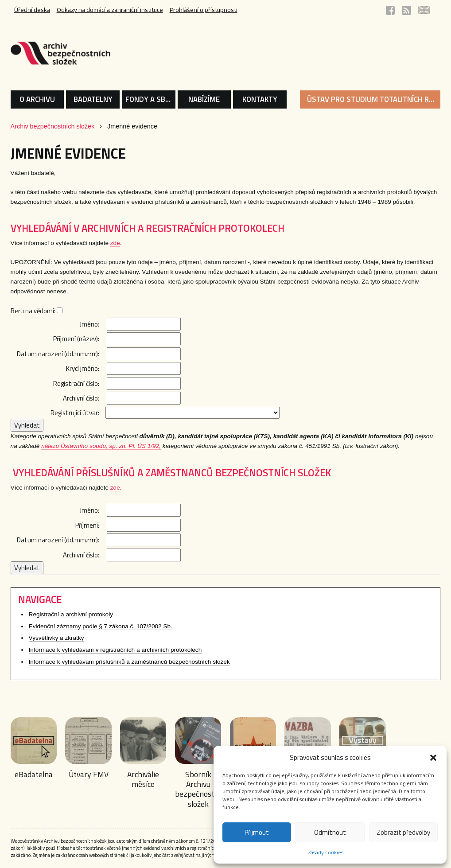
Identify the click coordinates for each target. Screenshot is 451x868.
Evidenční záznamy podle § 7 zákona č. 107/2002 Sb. (101, 627)
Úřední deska (32, 10)
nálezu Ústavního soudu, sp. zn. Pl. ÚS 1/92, (101, 446)
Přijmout (257, 832)
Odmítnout (330, 832)
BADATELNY (93, 99)
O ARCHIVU (37, 99)
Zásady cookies (326, 852)
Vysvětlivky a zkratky (56, 638)
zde (115, 243)
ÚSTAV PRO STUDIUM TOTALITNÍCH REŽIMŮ (374, 99)
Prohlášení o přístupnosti (206, 10)
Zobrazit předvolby (403, 832)
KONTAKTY (260, 99)
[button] (433, 758)
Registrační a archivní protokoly (71, 615)
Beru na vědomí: (37, 311)
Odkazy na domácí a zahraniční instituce (111, 10)
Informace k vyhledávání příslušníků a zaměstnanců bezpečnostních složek (129, 662)
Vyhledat (27, 426)
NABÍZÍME (204, 99)
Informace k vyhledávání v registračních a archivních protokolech (115, 650)
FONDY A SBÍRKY (150, 99)
